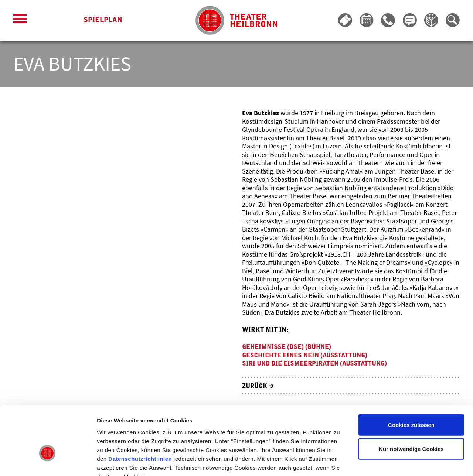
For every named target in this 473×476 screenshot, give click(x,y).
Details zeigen (393, 461)
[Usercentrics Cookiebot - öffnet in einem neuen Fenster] (48, 462)
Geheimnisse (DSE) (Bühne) (289, 347)
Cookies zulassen (411, 380)
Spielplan (103, 20)
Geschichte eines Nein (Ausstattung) (308, 355)
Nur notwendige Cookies (411, 404)
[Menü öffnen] (20, 20)
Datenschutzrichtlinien (140, 414)
